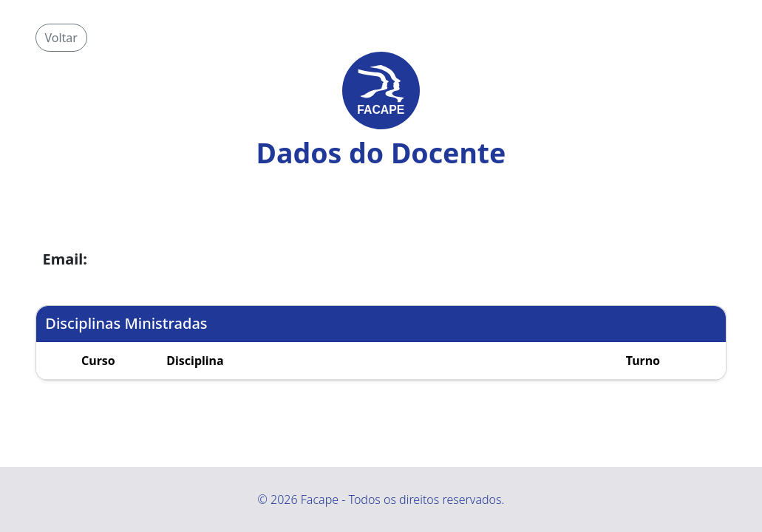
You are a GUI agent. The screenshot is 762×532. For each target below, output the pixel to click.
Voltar (61, 38)
